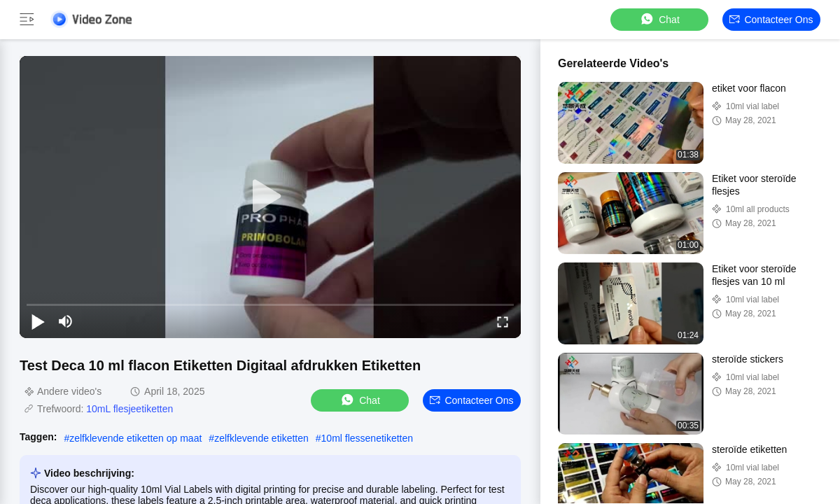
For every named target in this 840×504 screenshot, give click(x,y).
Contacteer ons (771, 20)
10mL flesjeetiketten (129, 409)
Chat (659, 19)
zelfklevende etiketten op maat (135, 438)
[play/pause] (38, 321)
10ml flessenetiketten (367, 438)
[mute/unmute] (66, 321)
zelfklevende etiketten (261, 438)
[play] (270, 197)
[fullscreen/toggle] (503, 321)
